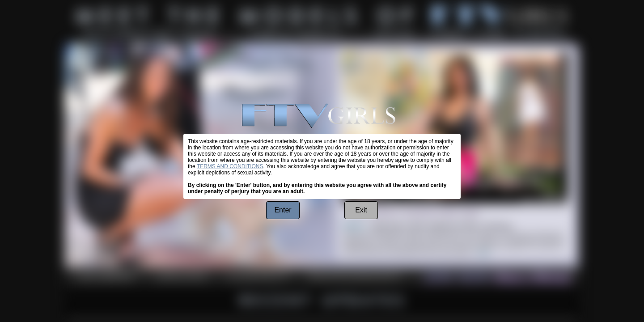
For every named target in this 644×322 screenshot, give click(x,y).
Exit (361, 210)
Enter (283, 210)
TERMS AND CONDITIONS (230, 166)
